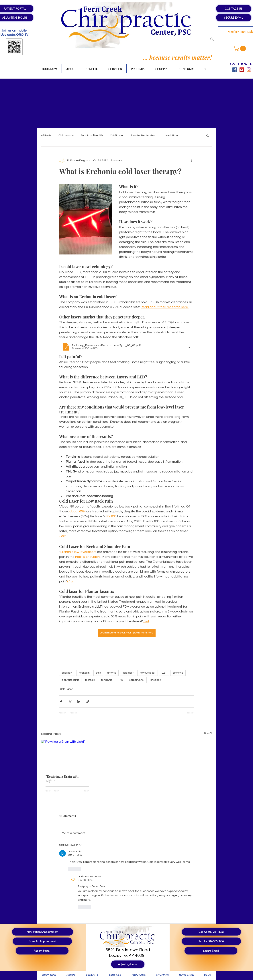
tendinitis (107, 680)
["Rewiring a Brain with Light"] (67, 755)
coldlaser (128, 673)
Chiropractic (66, 136)
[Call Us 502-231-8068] (211, 932)
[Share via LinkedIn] (79, 702)
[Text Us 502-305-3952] (211, 941)
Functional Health (92, 136)
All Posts (46, 136)
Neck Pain (172, 136)
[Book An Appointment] (42, 941)
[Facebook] (235, 70)
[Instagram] (249, 70)
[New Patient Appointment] (43, 932)
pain (98, 673)
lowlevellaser (148, 673)
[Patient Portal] (42, 951)
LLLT (164, 673)
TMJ (121, 680)
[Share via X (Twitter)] (70, 702)
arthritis (112, 673)
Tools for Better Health (144, 136)
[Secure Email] (211, 951)
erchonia (178, 673)
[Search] (212, 39)
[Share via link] (88, 702)
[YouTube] (242, 70)
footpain (90, 680)
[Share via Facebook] (61, 702)
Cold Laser (117, 136)
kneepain (156, 680)
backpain (67, 673)
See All (208, 733)
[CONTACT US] (234, 9)
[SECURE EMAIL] (234, 18)
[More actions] (192, 160)
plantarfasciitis (70, 680)
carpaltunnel (137, 680)
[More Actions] (192, 853)
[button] (240, 49)
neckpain (84, 673)
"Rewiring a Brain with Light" (62, 779)
